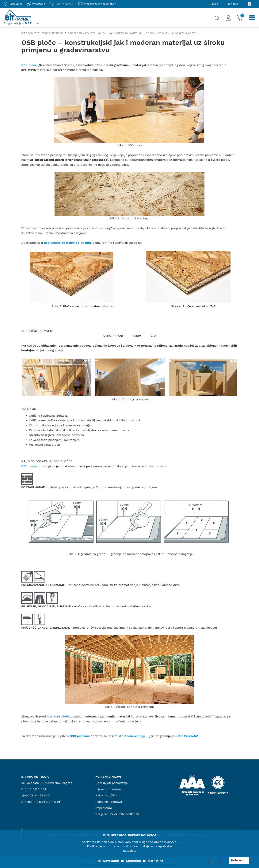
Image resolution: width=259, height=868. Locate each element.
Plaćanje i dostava (109, 802)
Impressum (104, 808)
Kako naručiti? (106, 795)
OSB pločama (80, 736)
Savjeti (214, 4)
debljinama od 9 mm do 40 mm (67, 243)
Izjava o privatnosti (109, 789)
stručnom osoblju (132, 736)
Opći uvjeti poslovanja (112, 783)
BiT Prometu (188, 736)
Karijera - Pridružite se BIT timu (119, 814)
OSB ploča (29, 65)
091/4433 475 (39, 795)
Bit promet (29, 33)
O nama (233, 4)
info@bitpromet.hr (47, 802)
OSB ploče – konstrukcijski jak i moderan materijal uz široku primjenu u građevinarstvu (133, 33)
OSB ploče (29, 466)
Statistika (133, 861)
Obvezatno (111, 861)
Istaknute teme (52, 33)
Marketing (155, 861)
